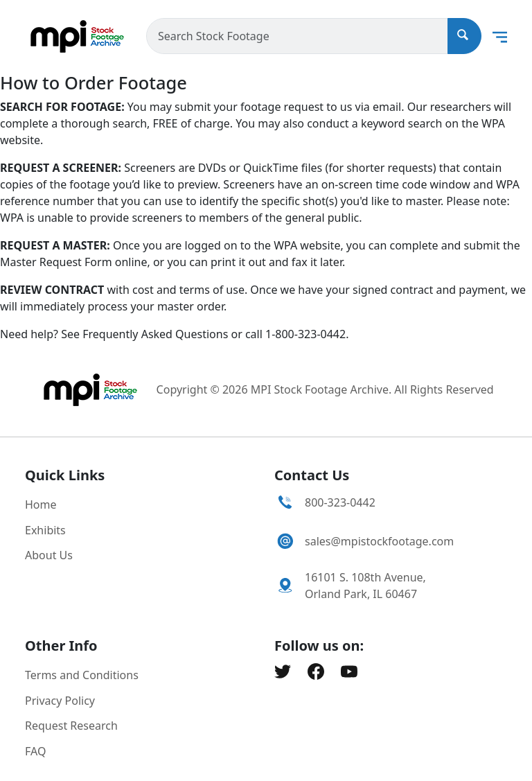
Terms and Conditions (82, 675)
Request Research (71, 726)
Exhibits (45, 530)
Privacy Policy (60, 701)
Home (41, 504)
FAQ (35, 751)
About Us (49, 555)
